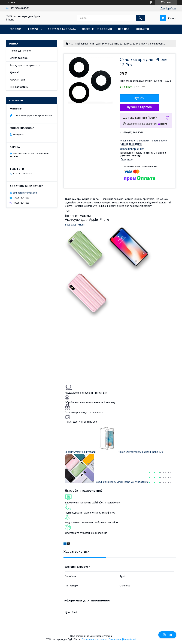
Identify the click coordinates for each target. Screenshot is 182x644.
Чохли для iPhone (20, 51)
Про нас (124, 29)
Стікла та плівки (19, 58)
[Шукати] (140, 18)
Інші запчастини (85, 44)
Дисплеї (15, 72)
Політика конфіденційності (122, 639)
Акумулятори (17, 80)
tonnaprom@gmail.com (25, 193)
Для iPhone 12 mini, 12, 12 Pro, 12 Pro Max (121, 44)
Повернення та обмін (97, 29)
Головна (15, 29)
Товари (33, 29)
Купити (139, 98)
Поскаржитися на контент (95, 639)
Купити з (139, 107)
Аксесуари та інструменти (25, 65)
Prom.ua (108, 636)
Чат (167, 635)
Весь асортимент (75, 225)
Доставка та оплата (62, 29)
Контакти (142, 29)
